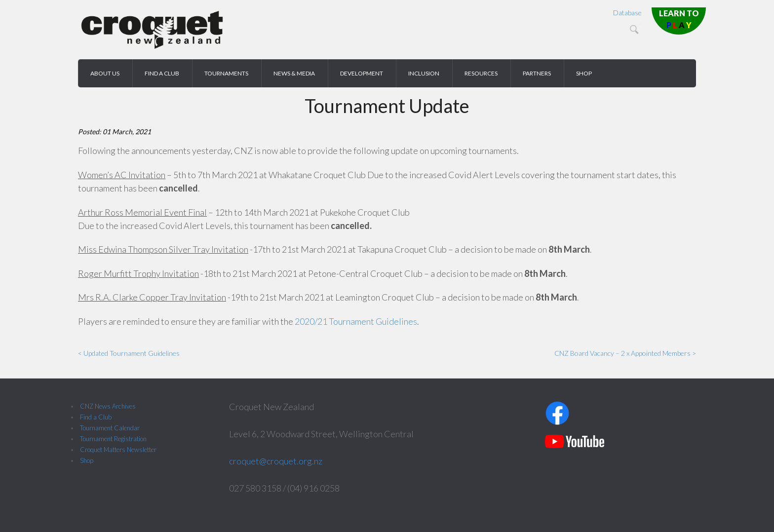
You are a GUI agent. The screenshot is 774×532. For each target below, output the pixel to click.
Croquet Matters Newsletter (118, 450)
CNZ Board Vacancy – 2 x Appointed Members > (625, 353)
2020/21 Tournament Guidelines (356, 321)
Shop (87, 460)
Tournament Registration (113, 439)
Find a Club (96, 417)
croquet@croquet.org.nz (276, 461)
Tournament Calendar (110, 428)
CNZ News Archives (108, 406)
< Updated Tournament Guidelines (129, 353)
